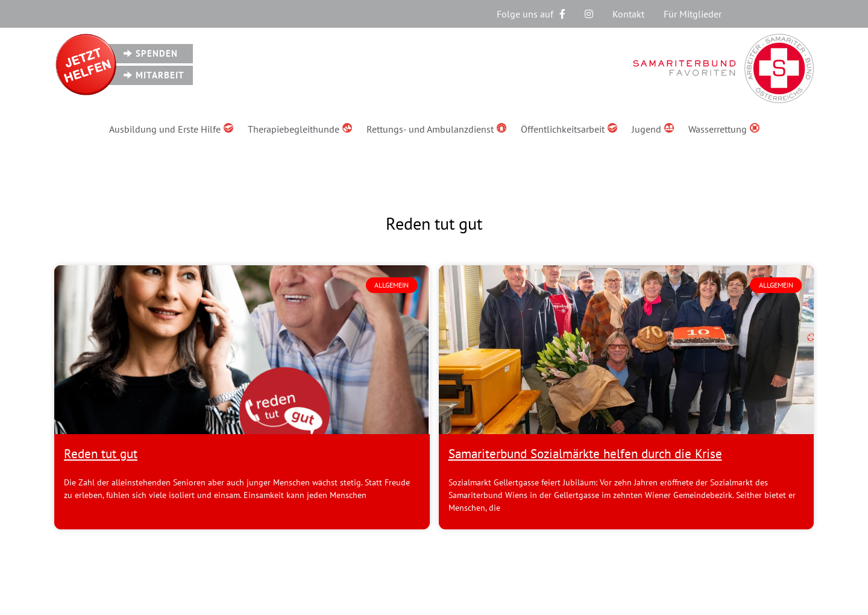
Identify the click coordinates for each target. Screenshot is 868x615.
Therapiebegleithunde (300, 129)
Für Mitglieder (693, 14)
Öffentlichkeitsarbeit (569, 129)
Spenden (157, 53)
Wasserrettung (724, 129)
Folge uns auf (531, 14)
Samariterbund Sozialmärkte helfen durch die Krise (585, 454)
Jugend (653, 129)
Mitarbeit (160, 75)
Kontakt (628, 14)
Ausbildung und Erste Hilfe (171, 129)
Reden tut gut (101, 454)
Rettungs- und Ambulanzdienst (436, 129)
